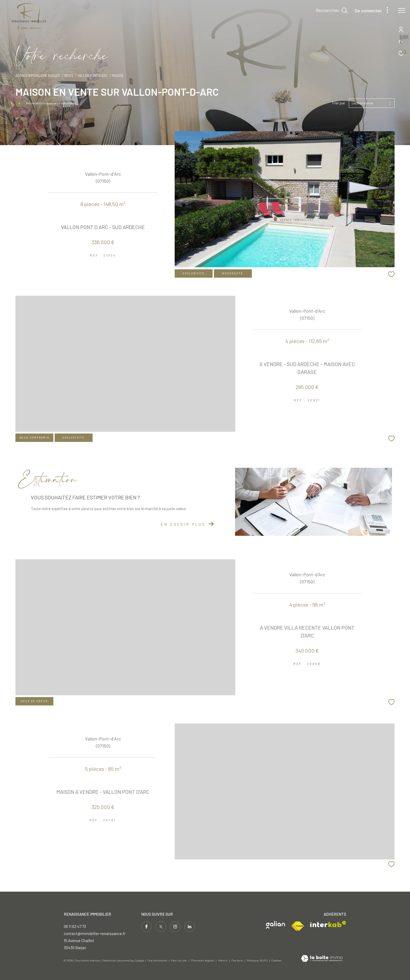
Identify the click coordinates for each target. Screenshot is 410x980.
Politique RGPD (257, 961)
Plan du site (179, 961)
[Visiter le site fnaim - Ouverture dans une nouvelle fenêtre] (298, 926)
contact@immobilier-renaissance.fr (95, 933)
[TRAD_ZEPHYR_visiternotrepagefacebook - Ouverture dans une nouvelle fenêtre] (146, 927)
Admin (223, 961)
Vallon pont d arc (93, 76)
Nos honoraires (157, 961)
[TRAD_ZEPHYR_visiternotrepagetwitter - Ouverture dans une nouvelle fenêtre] (161, 927)
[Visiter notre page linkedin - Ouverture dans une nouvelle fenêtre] (190, 927)
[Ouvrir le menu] (402, 10)
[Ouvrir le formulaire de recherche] (332, 10)
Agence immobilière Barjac (38, 76)
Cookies (276, 961)
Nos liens (238, 961)
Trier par (338, 103)
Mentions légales (203, 961)
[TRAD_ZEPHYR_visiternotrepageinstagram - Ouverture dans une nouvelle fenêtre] (175, 927)
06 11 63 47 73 (75, 926)
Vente (69, 76)
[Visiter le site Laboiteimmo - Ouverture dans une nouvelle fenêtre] (322, 959)
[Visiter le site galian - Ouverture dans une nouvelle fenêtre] (275, 925)
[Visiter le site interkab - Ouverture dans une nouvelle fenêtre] (328, 924)
